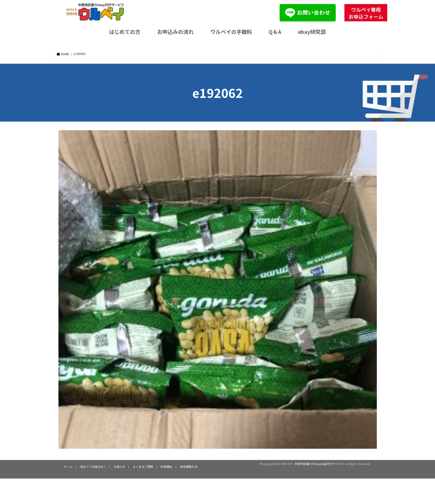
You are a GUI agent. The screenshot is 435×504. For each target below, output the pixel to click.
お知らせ (120, 466)
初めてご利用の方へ (93, 466)
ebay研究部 (312, 32)
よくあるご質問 (143, 466)
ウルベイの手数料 (231, 32)
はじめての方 (125, 32)
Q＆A (275, 32)
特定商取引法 (188, 466)
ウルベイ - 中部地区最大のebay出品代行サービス (313, 463)
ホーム (68, 466)
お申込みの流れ (175, 32)
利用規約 (166, 466)
